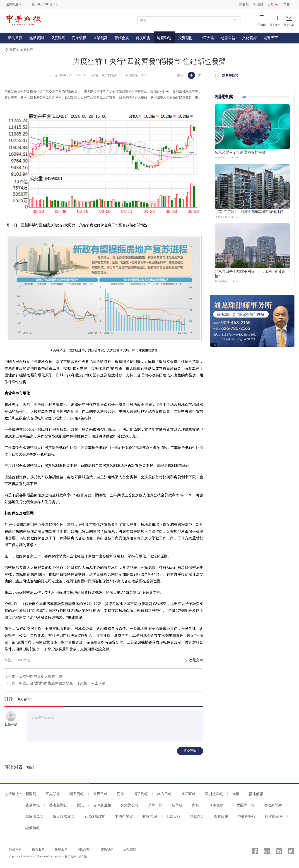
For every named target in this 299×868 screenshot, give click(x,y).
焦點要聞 (36, 38)
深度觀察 (58, 38)
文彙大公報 (130, 805)
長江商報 (188, 794)
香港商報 (33, 805)
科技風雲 (143, 38)
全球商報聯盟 (95, 817)
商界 (121, 794)
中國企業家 (124, 817)
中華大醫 (207, 38)
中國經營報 (246, 817)
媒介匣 (83, 856)
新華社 (177, 805)
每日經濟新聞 (64, 817)
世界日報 (100, 794)
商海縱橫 (79, 38)
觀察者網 (149, 817)
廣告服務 (38, 850)
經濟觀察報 (274, 817)
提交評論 (190, 751)
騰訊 (80, 805)
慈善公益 (228, 38)
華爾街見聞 (34, 817)
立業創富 (100, 38)
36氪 (236, 794)
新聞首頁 (15, 38)
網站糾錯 (130, 850)
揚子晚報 (141, 794)
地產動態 (164, 38)
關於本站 (15, 850)
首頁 (13, 50)
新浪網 (31, 794)
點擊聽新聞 (230, 75)
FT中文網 (216, 805)
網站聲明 (84, 850)
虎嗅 (195, 805)
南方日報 (164, 794)
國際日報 (77, 794)
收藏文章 (196, 660)
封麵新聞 (197, 817)
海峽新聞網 (273, 805)
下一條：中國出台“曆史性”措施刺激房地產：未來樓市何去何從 (55, 683)
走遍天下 (271, 38)
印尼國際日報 (244, 805)
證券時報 (33, 828)
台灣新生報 (102, 805)
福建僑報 (256, 794)
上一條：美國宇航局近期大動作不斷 (34, 676)
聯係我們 (107, 850)
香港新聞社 (58, 805)
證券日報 (221, 817)
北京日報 (173, 817)
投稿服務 (61, 850)
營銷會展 (122, 38)
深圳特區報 (214, 794)
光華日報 (155, 805)
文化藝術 (249, 38)
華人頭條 (53, 794)
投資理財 (186, 38)
